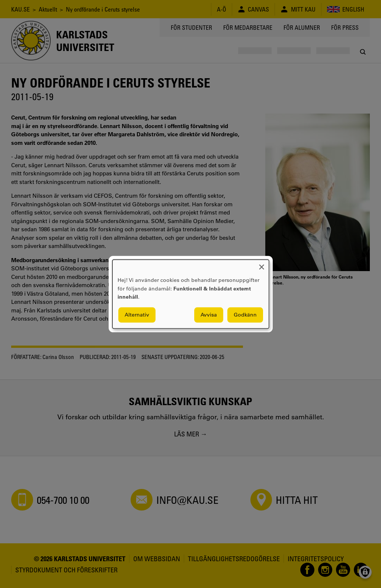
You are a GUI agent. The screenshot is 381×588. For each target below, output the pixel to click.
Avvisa (209, 315)
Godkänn (245, 315)
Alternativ (137, 315)
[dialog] (191, 294)
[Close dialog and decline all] (262, 264)
